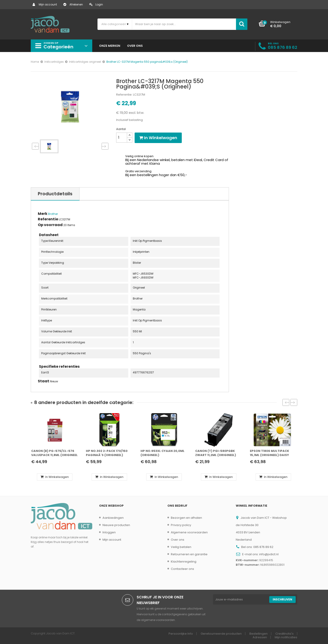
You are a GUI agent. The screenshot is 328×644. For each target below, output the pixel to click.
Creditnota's (284, 634)
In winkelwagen (158, 138)
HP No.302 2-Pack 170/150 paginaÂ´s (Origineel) (107, 453)
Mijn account (45, 4)
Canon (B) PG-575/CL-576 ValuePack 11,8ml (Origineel (54, 453)
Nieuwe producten (116, 525)
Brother (53, 214)
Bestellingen (259, 634)
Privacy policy (181, 525)
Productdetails (55, 194)
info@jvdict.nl (269, 554)
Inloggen (109, 532)
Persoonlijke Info (181, 634)
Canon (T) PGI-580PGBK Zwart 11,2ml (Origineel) (216, 453)
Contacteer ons (182, 569)
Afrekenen (73, 4)
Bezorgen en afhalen (186, 518)
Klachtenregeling (184, 562)
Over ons (178, 540)
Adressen (260, 637)
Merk (43, 214)
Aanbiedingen (113, 518)
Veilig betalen (181, 547)
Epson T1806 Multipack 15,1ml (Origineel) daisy (269, 453)
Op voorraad (50, 225)
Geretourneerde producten (221, 634)
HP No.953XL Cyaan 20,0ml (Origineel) (163, 453)
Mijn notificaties (286, 637)
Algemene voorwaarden (189, 532)
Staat (44, 381)
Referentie (48, 219)
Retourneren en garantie (189, 554)
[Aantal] (122, 138)
